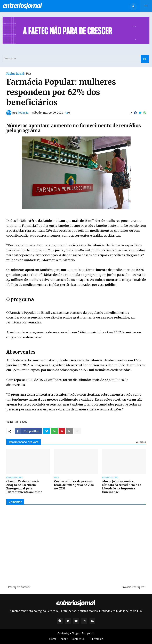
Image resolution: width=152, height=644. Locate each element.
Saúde (24, 422)
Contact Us (78, 639)
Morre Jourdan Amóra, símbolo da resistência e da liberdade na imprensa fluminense (122, 487)
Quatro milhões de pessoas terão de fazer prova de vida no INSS (74, 485)
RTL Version (96, 639)
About (64, 639)
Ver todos (141, 442)
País (29, 74)
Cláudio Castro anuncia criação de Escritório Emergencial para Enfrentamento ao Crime (24, 487)
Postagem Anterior (19, 587)
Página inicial (15, 74)
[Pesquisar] (76, 58)
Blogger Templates (83, 633)
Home (53, 639)
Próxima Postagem (133, 587)
